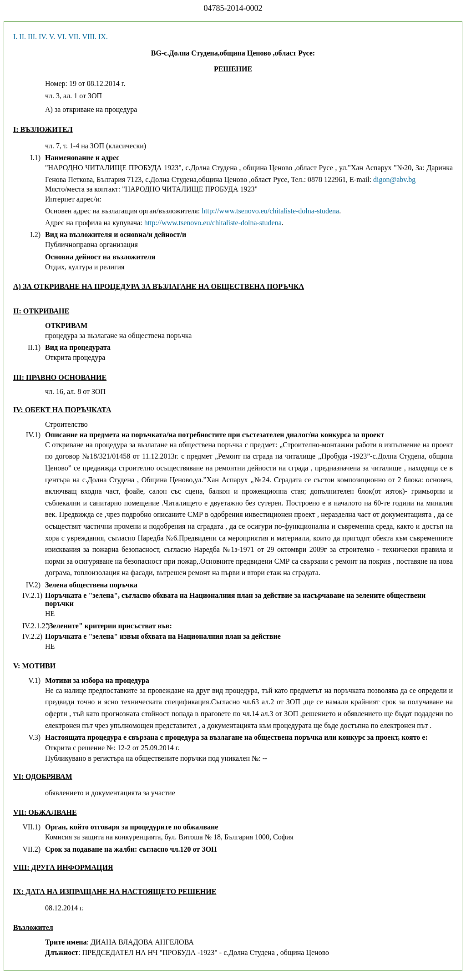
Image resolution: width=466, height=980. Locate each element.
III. (32, 37)
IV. (43, 37)
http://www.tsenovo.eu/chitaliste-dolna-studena (270, 211)
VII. (74, 37)
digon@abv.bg (394, 179)
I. (15, 37)
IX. (103, 37)
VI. (62, 37)
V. (52, 37)
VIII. (89, 37)
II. (23, 37)
